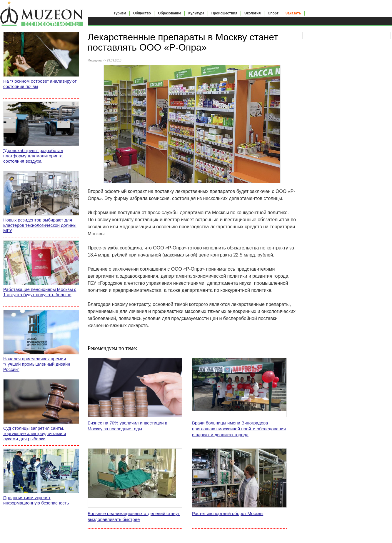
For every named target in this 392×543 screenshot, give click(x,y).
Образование (170, 13)
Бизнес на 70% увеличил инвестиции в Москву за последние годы (127, 426)
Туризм (120, 13)
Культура (196, 13)
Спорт (273, 13)
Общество (142, 13)
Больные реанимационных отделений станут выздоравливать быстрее (134, 516)
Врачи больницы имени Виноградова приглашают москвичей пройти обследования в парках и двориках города (239, 429)
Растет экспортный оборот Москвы (228, 513)
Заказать (293, 13)
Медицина (95, 60)
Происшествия (224, 13)
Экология (253, 13)
